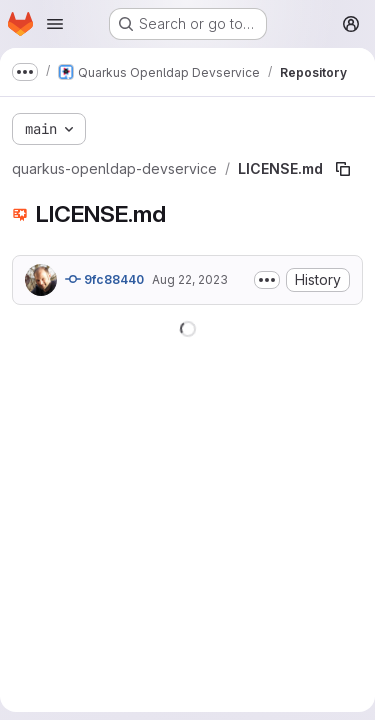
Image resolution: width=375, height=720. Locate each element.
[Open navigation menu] (55, 24)
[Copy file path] (343, 169)
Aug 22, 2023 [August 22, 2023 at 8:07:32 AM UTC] (190, 279)
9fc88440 (104, 279)
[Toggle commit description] (267, 280)
